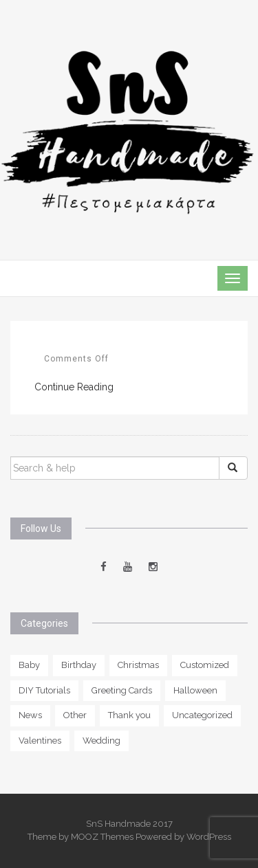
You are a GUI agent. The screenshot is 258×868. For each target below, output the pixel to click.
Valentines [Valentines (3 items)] (40, 741)
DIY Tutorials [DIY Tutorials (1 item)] (44, 690)
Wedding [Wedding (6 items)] (101, 741)
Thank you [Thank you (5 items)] (129, 715)
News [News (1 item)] (30, 715)
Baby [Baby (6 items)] (29, 665)
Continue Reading (74, 387)
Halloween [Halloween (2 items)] (195, 690)
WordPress (209, 837)
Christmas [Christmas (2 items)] (138, 665)
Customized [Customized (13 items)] (205, 665)
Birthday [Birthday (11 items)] (79, 665)
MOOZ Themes (102, 837)
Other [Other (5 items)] (75, 715)
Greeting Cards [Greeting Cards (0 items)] (122, 690)
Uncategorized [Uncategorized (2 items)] (202, 715)
